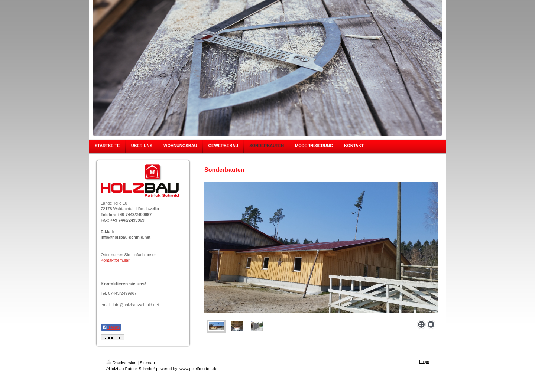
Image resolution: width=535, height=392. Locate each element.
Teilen (111, 327)
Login (424, 362)
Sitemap (147, 363)
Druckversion (121, 363)
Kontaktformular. (116, 260)
